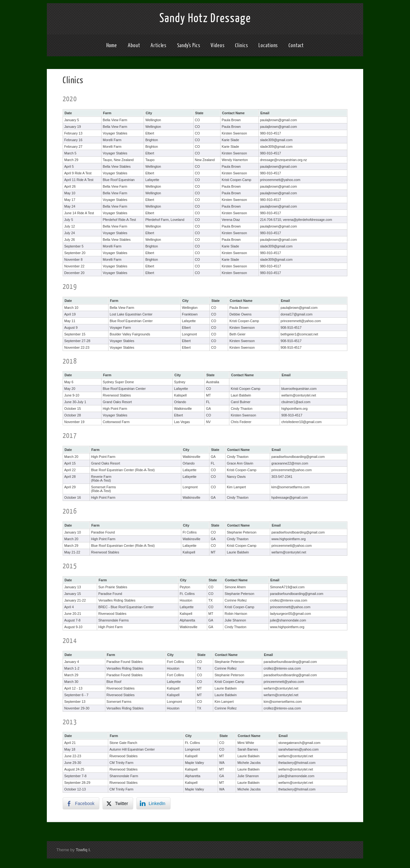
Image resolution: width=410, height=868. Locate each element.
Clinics (241, 45)
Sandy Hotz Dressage (205, 18)
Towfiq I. (83, 850)
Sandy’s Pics (189, 45)
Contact (296, 45)
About (134, 45)
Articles (158, 45)
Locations (268, 45)
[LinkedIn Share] (153, 803)
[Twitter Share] (118, 803)
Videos (217, 45)
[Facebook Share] (81, 803)
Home (112, 45)
